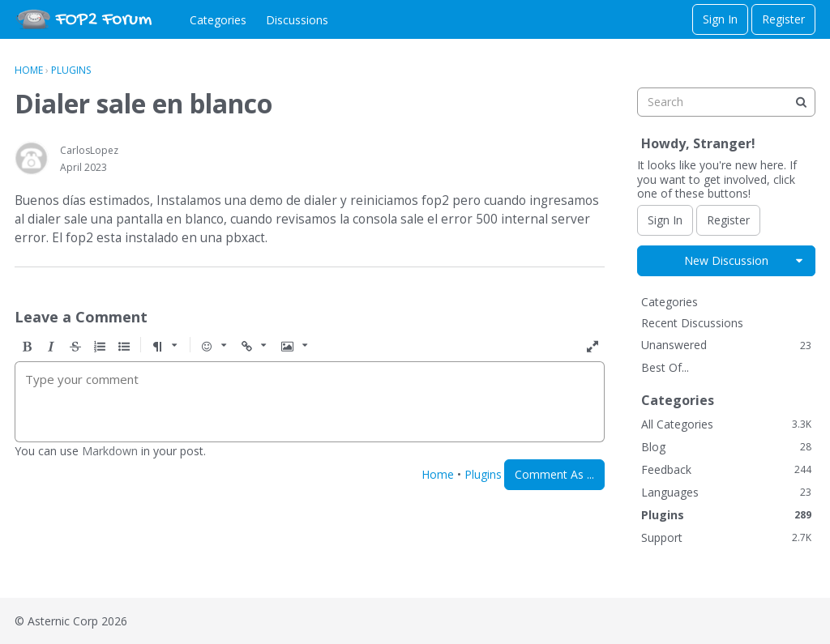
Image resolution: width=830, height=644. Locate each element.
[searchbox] (726, 102)
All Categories (726, 424)
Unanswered (726, 345)
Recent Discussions (692, 323)
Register (783, 19)
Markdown (110, 451)
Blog (726, 447)
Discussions (297, 20)
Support (726, 537)
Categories (218, 20)
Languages (726, 492)
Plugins (483, 474)
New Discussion (726, 260)
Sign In (720, 19)
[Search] (801, 102)
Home (438, 474)
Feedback (726, 469)
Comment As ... (554, 474)
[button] (27, 346)
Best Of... (665, 367)
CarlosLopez (89, 150)
